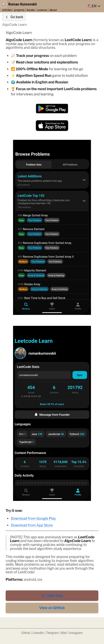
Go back (14, 17)
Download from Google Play (33, 519)
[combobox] (95, 6)
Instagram (76, 633)
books (31, 10)
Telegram (52, 633)
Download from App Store (32, 525)
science (42, 10)
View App (52, 596)
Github (26, 633)
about (53, 10)
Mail (64, 633)
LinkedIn (38, 633)
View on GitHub (52, 608)
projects (19, 10)
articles (7, 10)
